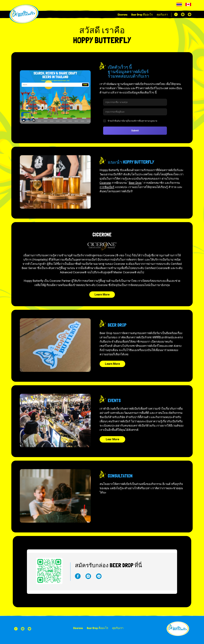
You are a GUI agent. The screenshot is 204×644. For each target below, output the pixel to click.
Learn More (102, 295)
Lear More (112, 439)
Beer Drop (135, 183)
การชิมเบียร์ (107, 187)
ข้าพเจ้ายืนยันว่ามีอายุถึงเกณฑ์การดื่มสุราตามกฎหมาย (132, 121)
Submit (135, 131)
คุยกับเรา (162, 15)
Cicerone (122, 15)
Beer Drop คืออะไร (142, 15)
